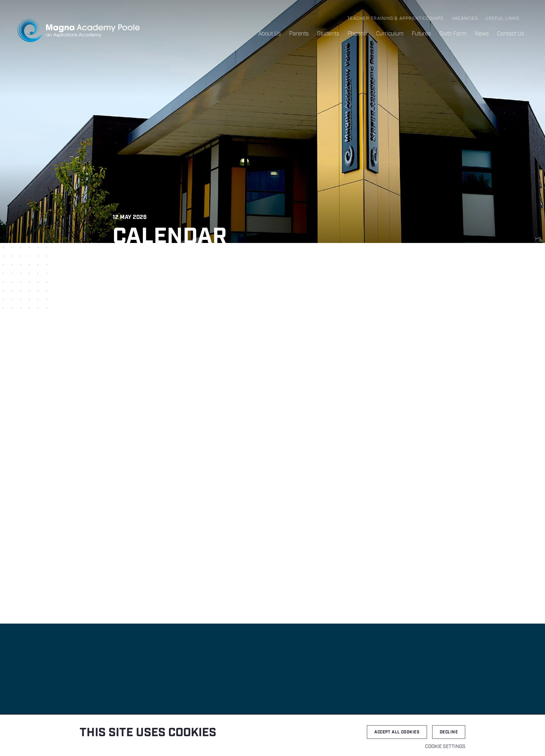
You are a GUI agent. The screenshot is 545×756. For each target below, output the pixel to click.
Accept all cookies (397, 732)
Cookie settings (445, 747)
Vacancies (465, 19)
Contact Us (511, 34)
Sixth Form (453, 34)
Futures (421, 34)
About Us (270, 34)
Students (328, 34)
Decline (449, 732)
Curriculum (390, 34)
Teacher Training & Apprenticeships (395, 19)
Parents (299, 34)
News (482, 34)
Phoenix (358, 34)
